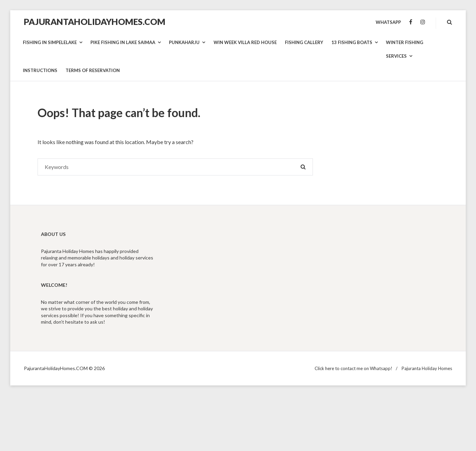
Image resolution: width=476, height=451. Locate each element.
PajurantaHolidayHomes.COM (95, 22)
